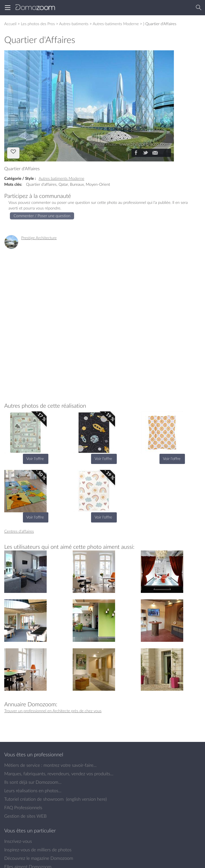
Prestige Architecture (39, 238)
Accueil (10, 24)
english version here (86, 799)
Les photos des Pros (38, 24)
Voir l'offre (35, 458)
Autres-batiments (74, 24)
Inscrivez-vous (18, 841)
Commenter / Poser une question (42, 216)
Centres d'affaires (19, 531)
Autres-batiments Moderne (116, 24)
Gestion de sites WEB (25, 816)
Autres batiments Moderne (61, 178)
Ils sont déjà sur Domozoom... (33, 782)
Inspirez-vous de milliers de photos (38, 850)
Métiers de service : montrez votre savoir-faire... (50, 765)
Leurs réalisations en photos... (33, 791)
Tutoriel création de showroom (34, 799)
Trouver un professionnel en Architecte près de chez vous (53, 711)
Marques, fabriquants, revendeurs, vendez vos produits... (59, 774)
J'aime (13, 152)
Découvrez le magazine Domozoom (39, 858)
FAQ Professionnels (23, 807)
